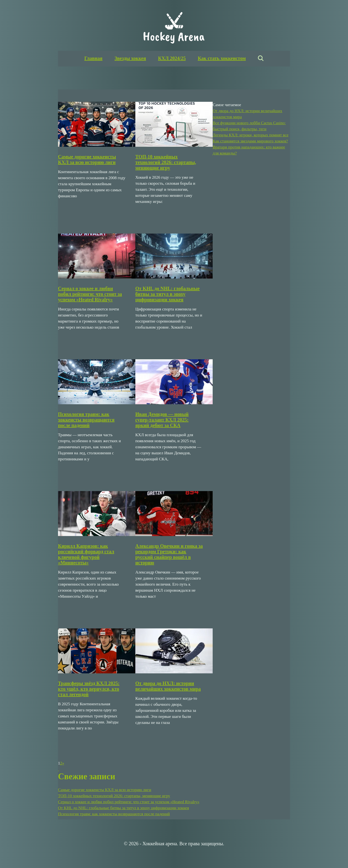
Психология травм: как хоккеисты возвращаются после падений (86, 420)
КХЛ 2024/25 (172, 58)
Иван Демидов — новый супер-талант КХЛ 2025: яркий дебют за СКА (162, 420)
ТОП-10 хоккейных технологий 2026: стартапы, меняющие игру (166, 162)
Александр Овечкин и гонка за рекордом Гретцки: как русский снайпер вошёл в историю (169, 554)
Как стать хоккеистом (222, 58)
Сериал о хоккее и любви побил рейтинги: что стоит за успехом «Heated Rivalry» (90, 294)
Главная (93, 58)
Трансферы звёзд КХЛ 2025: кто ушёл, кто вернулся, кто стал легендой (89, 689)
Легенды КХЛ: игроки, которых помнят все (251, 135)
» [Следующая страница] (63, 763)
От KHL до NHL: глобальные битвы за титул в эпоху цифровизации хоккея (167, 294)
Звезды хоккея (130, 58)
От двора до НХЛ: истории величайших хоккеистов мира (168, 686)
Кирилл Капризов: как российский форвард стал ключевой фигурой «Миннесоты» (86, 554)
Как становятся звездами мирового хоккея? (250, 141)
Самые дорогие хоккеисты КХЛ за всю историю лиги (87, 159)
